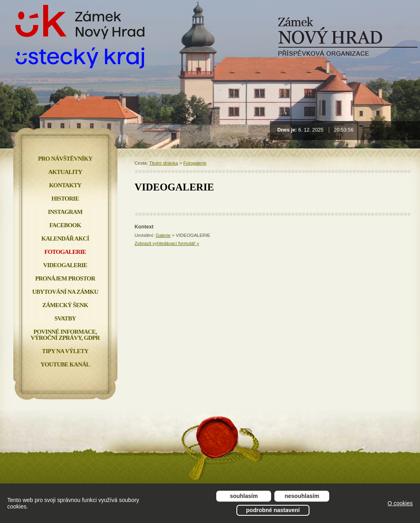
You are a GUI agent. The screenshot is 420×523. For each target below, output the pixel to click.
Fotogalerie (195, 163)
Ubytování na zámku (65, 292)
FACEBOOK (65, 225)
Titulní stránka (164, 163)
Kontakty (65, 185)
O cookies (400, 503)
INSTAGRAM (65, 212)
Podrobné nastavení (273, 510)
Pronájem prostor (65, 278)
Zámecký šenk (65, 305)
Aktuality (65, 172)
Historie (65, 199)
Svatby (65, 318)
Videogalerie (65, 265)
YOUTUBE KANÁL (65, 364)
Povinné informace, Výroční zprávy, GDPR (65, 335)
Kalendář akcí (65, 238)
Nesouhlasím (302, 496)
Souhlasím (244, 496)
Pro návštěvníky (65, 159)
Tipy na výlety (65, 351)
